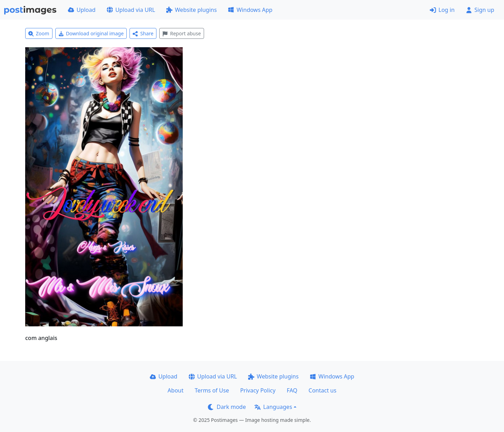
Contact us (323, 390)
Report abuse (181, 33)
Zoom (39, 33)
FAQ (292, 390)
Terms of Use (212, 390)
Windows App (250, 10)
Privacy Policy (258, 390)
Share (143, 33)
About (176, 390)
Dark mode (227, 407)
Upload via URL (131, 10)
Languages (273, 407)
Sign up (480, 10)
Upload (82, 10)
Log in (442, 10)
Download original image (91, 33)
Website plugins (191, 10)
